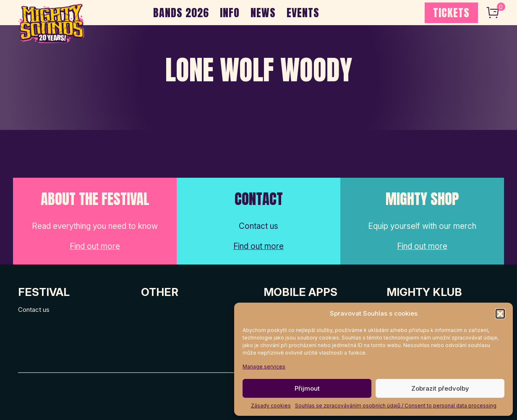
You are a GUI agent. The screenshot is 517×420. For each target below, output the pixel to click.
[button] (500, 314)
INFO (230, 13)
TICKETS (451, 13)
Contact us (34, 310)
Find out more (95, 246)
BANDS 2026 (181, 13)
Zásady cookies (271, 406)
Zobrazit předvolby (440, 388)
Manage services (264, 367)
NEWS (263, 13)
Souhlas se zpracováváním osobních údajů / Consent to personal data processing (396, 406)
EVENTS (303, 13)
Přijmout (307, 388)
